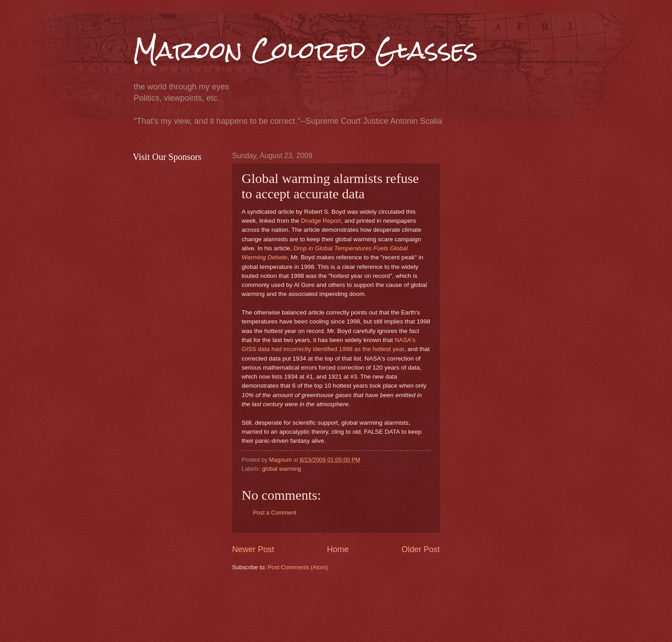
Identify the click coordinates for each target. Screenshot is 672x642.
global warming (282, 469)
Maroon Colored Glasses (305, 50)
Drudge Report (321, 221)
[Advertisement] (397, 605)
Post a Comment (275, 513)
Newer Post (253, 549)
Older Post (421, 549)
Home (338, 549)
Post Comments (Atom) (298, 567)
